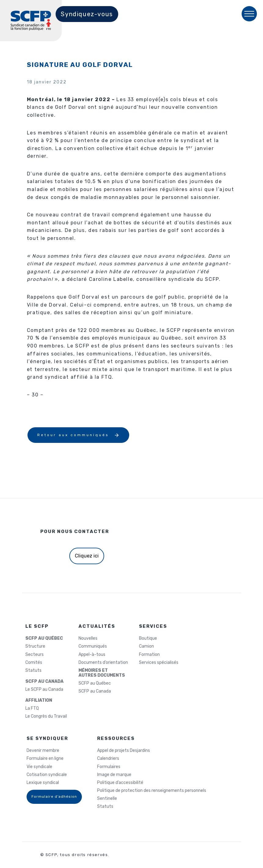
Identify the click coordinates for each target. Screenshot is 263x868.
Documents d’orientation (103, 663)
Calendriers (108, 759)
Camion (146, 646)
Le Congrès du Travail (46, 716)
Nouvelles (88, 638)
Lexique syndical (43, 783)
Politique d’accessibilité (120, 783)
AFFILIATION (39, 701)
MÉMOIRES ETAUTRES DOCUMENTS (102, 673)
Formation (149, 655)
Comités (34, 663)
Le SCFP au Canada (44, 690)
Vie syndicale (39, 767)
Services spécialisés (159, 663)
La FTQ (32, 708)
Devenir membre (43, 751)
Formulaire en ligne (45, 759)
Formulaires (109, 767)
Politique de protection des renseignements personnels (152, 791)
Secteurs (35, 655)
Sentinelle (107, 799)
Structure (35, 646)
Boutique (148, 638)
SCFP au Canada (95, 691)
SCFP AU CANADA (44, 682)
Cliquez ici (87, 556)
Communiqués (93, 646)
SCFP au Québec (95, 683)
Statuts (33, 671)
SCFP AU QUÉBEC (44, 638)
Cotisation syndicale (47, 775)
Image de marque (114, 775)
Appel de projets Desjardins (124, 751)
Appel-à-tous (92, 655)
